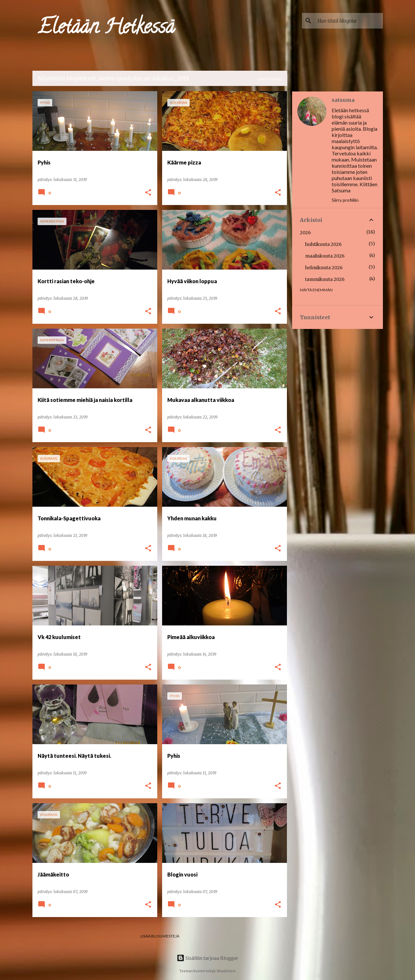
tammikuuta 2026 (325, 279)
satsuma (343, 100)
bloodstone (226, 971)
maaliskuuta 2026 (325, 256)
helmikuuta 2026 (324, 268)
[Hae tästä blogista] (349, 21)
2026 (305, 233)
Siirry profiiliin (345, 200)
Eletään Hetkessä (106, 29)
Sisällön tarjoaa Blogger (207, 958)
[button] (148, 193)
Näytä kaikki (270, 79)
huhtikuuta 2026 (323, 244)
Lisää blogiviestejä (160, 936)
